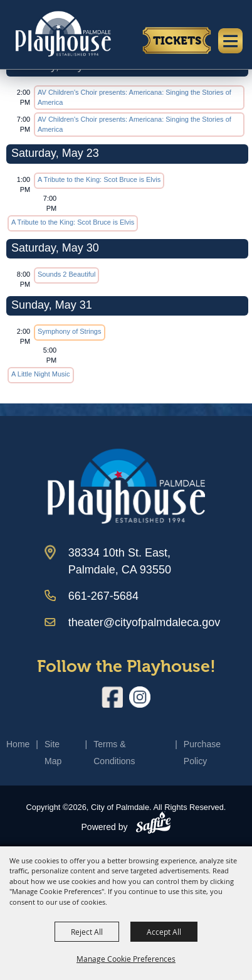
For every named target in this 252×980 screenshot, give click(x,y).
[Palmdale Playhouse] (126, 487)
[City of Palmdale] (63, 33)
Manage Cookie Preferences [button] (126, 959)
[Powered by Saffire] (153, 825)
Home (18, 744)
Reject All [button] (87, 932)
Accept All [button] (164, 932)
